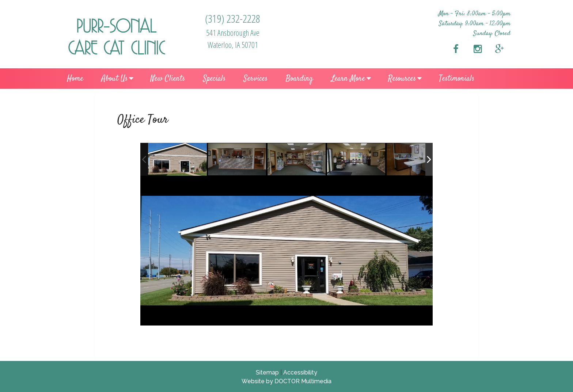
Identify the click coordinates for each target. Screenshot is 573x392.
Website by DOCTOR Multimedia (286, 381)
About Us (115, 79)
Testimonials (457, 79)
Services (256, 79)
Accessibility (300, 372)
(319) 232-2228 (233, 18)
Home (75, 79)
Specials (214, 79)
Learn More (348, 79)
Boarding (299, 79)
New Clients (168, 79)
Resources (402, 79)
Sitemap (267, 372)
